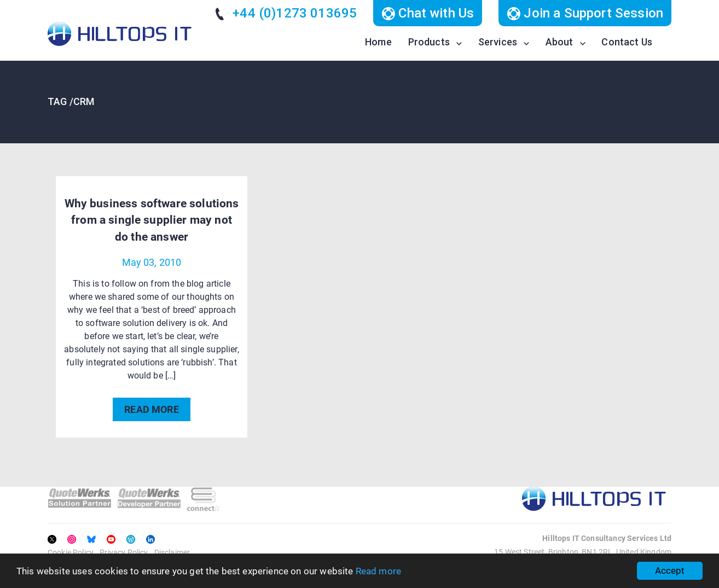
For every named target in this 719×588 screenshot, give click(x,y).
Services (498, 42)
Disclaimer (172, 552)
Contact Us (627, 42)
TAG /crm (71, 101)
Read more (378, 571)
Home (378, 42)
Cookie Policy (71, 552)
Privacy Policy (124, 552)
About (559, 42)
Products (429, 42)
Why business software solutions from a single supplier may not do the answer (152, 220)
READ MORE (151, 409)
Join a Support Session (585, 13)
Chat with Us (428, 13)
